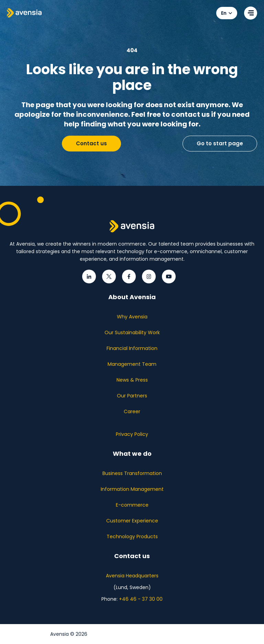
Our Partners (132, 396)
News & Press (132, 380)
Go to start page (220, 143)
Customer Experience (132, 521)
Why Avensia (132, 317)
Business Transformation (132, 473)
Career (132, 411)
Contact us (91, 143)
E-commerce (132, 505)
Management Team (132, 364)
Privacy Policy (132, 434)
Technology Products (132, 536)
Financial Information (132, 348)
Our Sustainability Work (132, 332)
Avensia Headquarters (132, 576)
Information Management (132, 489)
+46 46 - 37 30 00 (141, 599)
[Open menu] (251, 13)
